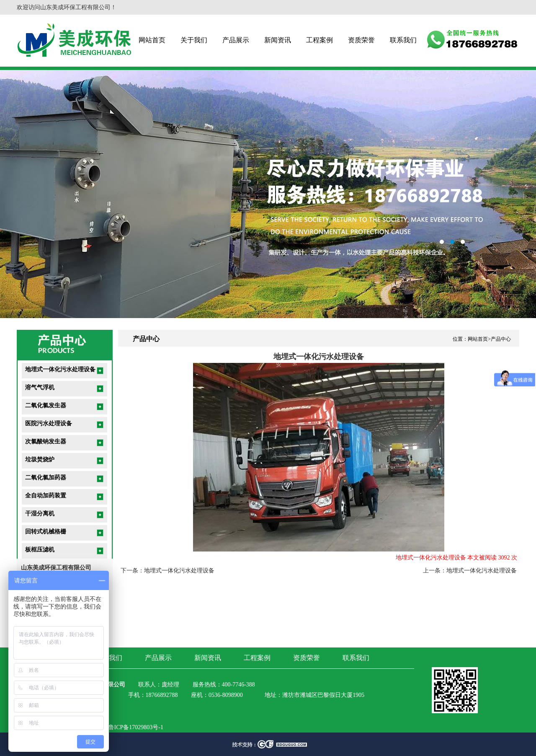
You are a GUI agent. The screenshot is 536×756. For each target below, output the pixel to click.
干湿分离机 (40, 514)
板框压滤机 (40, 550)
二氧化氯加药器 (46, 478)
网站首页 (152, 40)
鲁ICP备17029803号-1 (136, 727)
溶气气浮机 (40, 387)
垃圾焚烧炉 (40, 460)
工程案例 (320, 40)
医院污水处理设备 (49, 423)
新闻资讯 (278, 40)
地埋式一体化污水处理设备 (60, 369)
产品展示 (236, 40)
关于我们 (194, 40)
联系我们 (403, 40)
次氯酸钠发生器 (46, 441)
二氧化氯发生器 (46, 405)
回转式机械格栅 (46, 532)
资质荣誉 (361, 40)
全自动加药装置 (46, 496)
